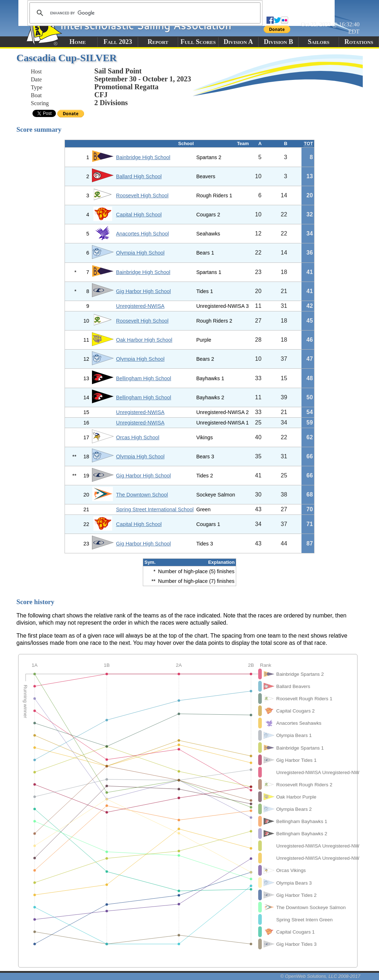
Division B (278, 42)
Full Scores (198, 42)
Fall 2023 (118, 42)
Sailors (319, 42)
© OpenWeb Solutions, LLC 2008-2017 (320, 976)
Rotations (359, 42)
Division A (238, 42)
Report (158, 42)
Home (78, 42)
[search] (144, 13)
